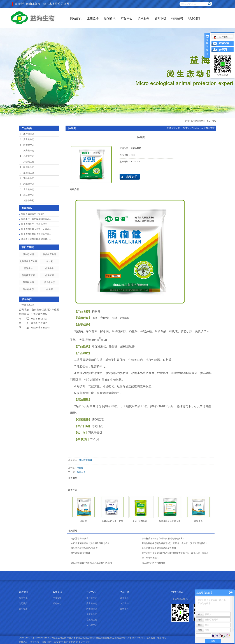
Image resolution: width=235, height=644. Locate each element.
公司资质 (23, 609)
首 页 (185, 128)
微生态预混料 (85, 460)
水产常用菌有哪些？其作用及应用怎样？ (90, 543)
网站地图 (200, 121)
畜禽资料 (124, 598)
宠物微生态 (29, 178)
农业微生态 (29, 189)
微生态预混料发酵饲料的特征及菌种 (159, 548)
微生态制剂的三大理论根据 (34, 224)
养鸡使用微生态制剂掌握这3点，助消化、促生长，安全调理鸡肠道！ (175, 543)
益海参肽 (50, 268)
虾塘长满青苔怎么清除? (33, 214)
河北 (49, 642)
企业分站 (189, 121)
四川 (78, 642)
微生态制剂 (28, 254)
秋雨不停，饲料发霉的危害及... (36, 219)
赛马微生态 (29, 195)
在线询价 (130, 177)
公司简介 (23, 603)
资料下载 (160, 18)
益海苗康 (50, 275)
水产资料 (124, 603)
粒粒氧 (50, 261)
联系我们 (194, 18)
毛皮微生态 (29, 156)
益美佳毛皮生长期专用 (170, 521)
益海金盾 (81, 472)
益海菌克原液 (28, 275)
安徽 (59, 642)
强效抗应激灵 (50, 254)
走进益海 (93, 18)
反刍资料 (124, 609)
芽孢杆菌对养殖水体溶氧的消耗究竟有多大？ (163, 539)
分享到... (224, 50)
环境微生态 (29, 184)
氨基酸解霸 (28, 282)
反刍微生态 (29, 162)
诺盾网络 (162, 638)
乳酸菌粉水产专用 (28, 261)
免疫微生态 (29, 151)
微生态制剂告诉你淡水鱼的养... (36, 234)
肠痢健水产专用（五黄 (112, 521)
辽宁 (83, 642)
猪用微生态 (29, 167)
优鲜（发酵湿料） (141, 521)
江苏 (54, 642)
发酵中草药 (29, 201)
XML (214, 121)
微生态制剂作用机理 (81, 553)
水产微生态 (29, 134)
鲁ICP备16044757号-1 (134, 638)
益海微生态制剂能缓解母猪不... (36, 239)
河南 (64, 642)
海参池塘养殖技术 (80, 539)
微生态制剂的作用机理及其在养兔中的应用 (91, 563)
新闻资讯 (110, 18)
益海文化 (23, 598)
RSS (208, 121)
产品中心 (127, 18)
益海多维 (28, 268)
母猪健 (80, 468)
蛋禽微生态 (29, 139)
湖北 (88, 642)
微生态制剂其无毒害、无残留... (36, 229)
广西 (73, 642)
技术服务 (143, 18)
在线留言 (224, 43)
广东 (68, 642)
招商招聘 (177, 18)
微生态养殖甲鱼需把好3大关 (84, 548)
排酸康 (83, 521)
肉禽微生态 (29, 145)
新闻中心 (57, 603)
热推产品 (23, 642)
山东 (44, 642)
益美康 (50, 289)
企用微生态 (29, 173)
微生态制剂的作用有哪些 (153, 563)
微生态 (81, 638)
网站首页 (76, 18)
